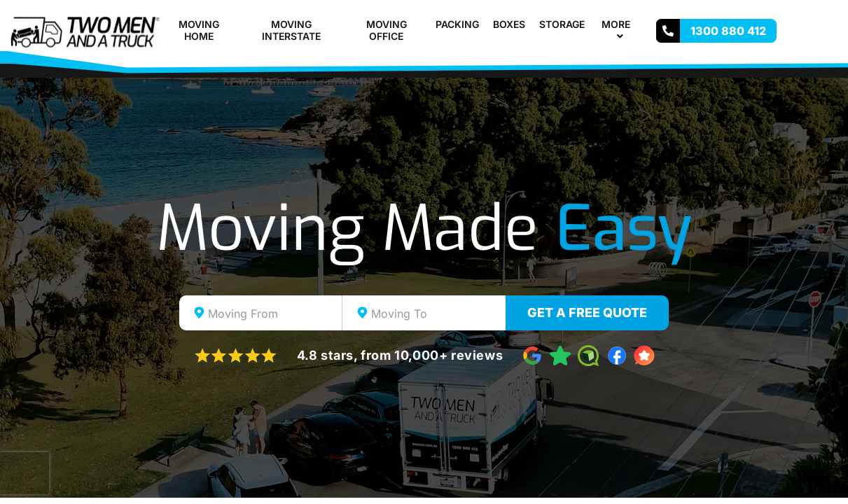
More (622, 30)
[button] (636, 24)
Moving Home (199, 30)
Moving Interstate (291, 30)
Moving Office (387, 30)
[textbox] (273, 314)
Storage (562, 24)
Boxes (509, 24)
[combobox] (261, 313)
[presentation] (25, 473)
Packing (457, 24)
